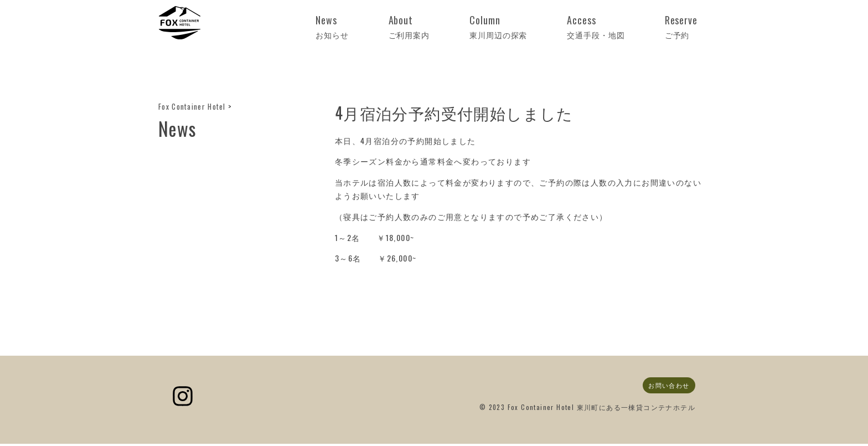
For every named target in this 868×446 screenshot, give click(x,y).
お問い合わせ (666, 386)
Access (630, 27)
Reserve (692, 27)
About (495, 27)
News (441, 27)
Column (559, 27)
